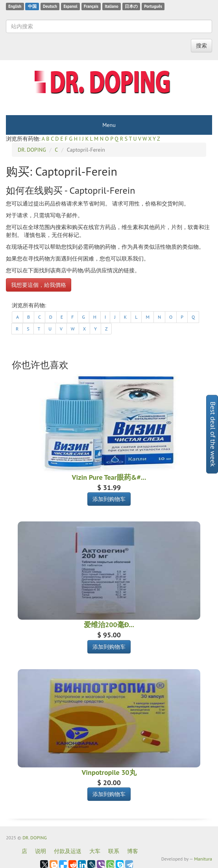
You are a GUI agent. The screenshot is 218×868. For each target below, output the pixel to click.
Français (91, 6)
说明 (41, 851)
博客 (133, 851)
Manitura (203, 859)
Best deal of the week (213, 434)
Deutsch (50, 6)
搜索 (201, 46)
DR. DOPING (35, 838)
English (15, 6)
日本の (131, 6)
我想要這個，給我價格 (39, 285)
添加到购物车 (109, 499)
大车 (95, 851)
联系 (114, 851)
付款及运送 (68, 851)
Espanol (70, 6)
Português (153, 6)
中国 (32, 6)
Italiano (111, 6)
